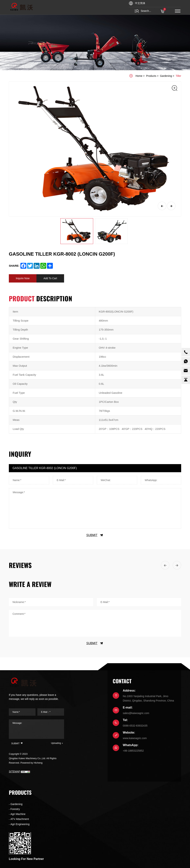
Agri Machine (18, 814)
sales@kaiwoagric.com (136, 713)
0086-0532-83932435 (135, 726)
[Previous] (162, 206)
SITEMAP (14, 771)
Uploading (56, 743)
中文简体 (140, 3)
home (139, 76)
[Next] (171, 206)
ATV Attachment (20, 819)
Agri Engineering (20, 824)
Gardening (166, 76)
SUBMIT (95, 535)
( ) (163, 11)
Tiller (178, 76)
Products (151, 76)
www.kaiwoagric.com (135, 738)
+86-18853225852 (133, 751)
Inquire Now (23, 278)
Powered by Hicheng (31, 763)
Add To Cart (50, 278)
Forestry (15, 809)
